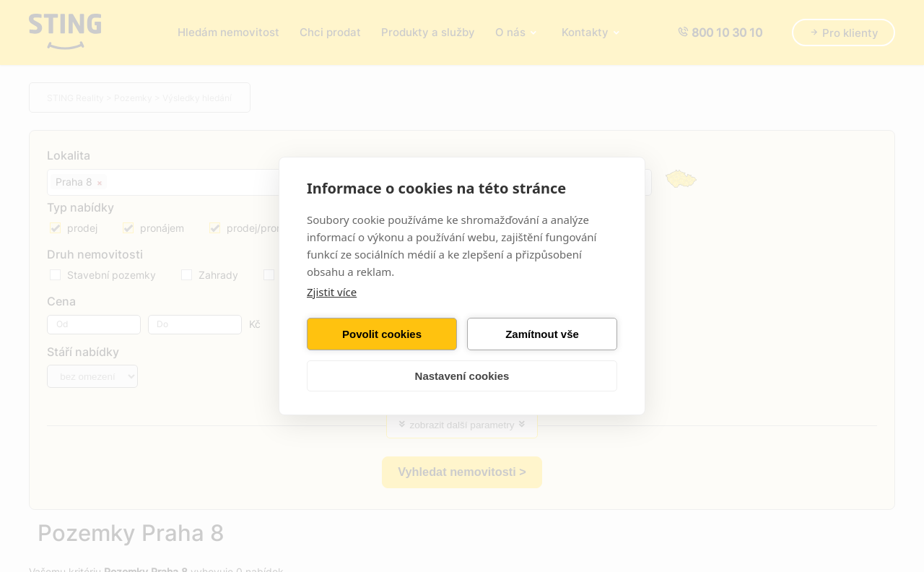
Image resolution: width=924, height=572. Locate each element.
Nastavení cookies (462, 376)
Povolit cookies (382, 334)
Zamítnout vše (542, 334)
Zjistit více (332, 292)
